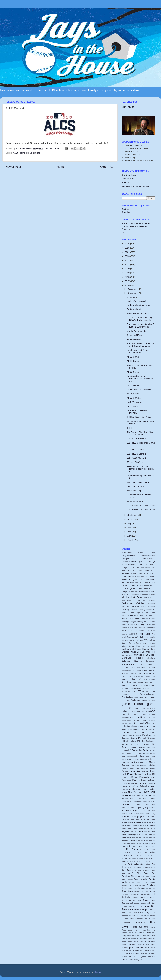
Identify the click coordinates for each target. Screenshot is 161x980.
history (135, 723)
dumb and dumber (147, 682)
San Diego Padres (141, 873)
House (124, 729)
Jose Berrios (147, 741)
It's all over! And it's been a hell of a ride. (140, 351)
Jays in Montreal (138, 738)
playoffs (37, 153)
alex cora (147, 585)
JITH (124, 741)
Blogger (97, 972)
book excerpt (139, 631)
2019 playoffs (128, 576)
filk (143, 691)
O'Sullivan (152, 799)
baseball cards (139, 607)
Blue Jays (140, 624)
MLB (134, 780)
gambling (152, 700)
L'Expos (125, 750)
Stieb (153, 900)
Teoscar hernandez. (129, 913)
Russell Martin (150, 867)
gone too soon (129, 714)
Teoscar (152, 910)
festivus (134, 691)
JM (123, 232)
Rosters (125, 209)
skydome (141, 888)
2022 (128, 260)
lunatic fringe (138, 759)
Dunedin (125, 685)
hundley (152, 732)
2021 (128, 265)
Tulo (123, 939)
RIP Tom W (128, 107)
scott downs (151, 876)
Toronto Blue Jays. (139, 927)
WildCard (125, 951)
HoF (145, 723)
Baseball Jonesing (138, 610)
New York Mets (136, 792)
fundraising (136, 700)
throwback (139, 919)
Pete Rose (140, 819)
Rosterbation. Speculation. (140, 864)
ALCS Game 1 (134, 406)
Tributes (139, 936)
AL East (145, 582)
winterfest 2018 (150, 951)
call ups (152, 640)
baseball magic (134, 613)
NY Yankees (136, 799)
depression (139, 673)
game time (151, 708)
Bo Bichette (127, 631)
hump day (139, 732)
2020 (128, 269)
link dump (140, 756)
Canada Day (134, 643)
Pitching (135, 825)
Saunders (141, 876)
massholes (135, 765)
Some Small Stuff (135, 502)
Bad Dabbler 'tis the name (134, 600)
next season (137, 796)
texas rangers (145, 913)
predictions (126, 837)
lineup (133, 756)
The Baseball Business (138, 313)
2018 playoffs (150, 573)
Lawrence (141, 753)
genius (138, 711)
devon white (133, 676)
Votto (148, 945)
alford (153, 585)
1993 (132, 568)
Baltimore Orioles (133, 603)
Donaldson (126, 682)
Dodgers (125, 679)
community (128, 664)
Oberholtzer (138, 802)
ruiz (131, 867)
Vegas (129, 942)
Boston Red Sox (139, 634)
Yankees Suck (128, 960)
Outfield (124, 814)
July (130, 523)
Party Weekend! (134, 402)
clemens (129, 655)
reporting (152, 852)
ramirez (139, 843)
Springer (133, 894)
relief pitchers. (136, 852)
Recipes (125, 183)
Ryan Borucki (128, 870)
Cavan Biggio (135, 646)
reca (123, 849)
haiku (134, 720)
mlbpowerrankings (129, 783)
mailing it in (132, 762)
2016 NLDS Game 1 (137, 454)
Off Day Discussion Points (139, 417)
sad (139, 870)
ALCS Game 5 (134, 357)
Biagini (133, 622)
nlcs (150, 796)
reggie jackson (150, 849)
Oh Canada (131, 808)
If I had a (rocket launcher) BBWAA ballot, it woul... (139, 319)
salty (154, 870)
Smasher (126, 229)
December (133, 289)
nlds (154, 796)
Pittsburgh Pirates (148, 825)
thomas (153, 916)
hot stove (151, 726)
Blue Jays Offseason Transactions (143, 628)
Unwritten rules (146, 939)
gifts (143, 711)
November (133, 293)
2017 (128, 281)
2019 (128, 273)
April (130, 536)
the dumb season (143, 916)
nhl (143, 796)
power (153, 831)
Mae (145, 759)
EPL (134, 685)
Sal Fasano (146, 870)
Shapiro (150, 885)
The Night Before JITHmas (134, 226)
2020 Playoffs (140, 576)
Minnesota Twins (147, 777)
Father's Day (147, 688)
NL (146, 796)
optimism (143, 811)
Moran (137, 786)
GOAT (153, 711)
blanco (153, 622)
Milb (154, 774)
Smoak (137, 891)
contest (141, 664)
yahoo (143, 957)
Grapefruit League (129, 717)
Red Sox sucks (134, 849)
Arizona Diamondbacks (131, 594)
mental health (149, 771)
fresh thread (150, 697)
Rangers (125, 846)
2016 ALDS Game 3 (136, 439)
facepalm (152, 685)
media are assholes (139, 768)
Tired (129, 428)
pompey (147, 831)
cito (123, 655)
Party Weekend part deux (139, 389)
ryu (136, 870)
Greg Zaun (151, 717)
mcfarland (152, 765)
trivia (145, 936)
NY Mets (125, 799)
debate (145, 670)
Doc (154, 676)
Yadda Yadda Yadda (136, 331)
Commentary (151, 661)
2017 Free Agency (143, 568)
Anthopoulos (144, 591)
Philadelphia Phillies (131, 822)
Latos (135, 753)
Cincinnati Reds (149, 652)
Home (61, 167)
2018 (128, 277)
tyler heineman (132, 939)
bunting (153, 637)
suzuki (144, 903)
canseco (152, 643)
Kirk (149, 747)
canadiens (144, 643)
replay (145, 852)
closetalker (151, 658)
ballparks (152, 600)
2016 (128, 285)
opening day (143, 808)
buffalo (137, 637)
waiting (153, 945)
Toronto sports (128, 933)
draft (135, 682)
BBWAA (145, 619)
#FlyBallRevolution (148, 556)
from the (125, 700)
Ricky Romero (127, 855)
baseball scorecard (148, 616)
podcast (133, 831)
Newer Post (13, 167)
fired (147, 691)
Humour (125, 732)
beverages (125, 622)
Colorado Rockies (132, 661)
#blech (141, 553)
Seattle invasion (141, 879)
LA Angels (133, 750)
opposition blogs (130, 810)
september (136, 882)
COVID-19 (126, 667)
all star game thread (132, 588)
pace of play (134, 814)
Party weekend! (134, 309)
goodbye (143, 714)
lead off (149, 753)
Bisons (147, 622)
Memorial (125, 771)
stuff (131, 903)
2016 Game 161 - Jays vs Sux (141, 510)
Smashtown (127, 891)
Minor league (127, 780)
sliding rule (151, 888)
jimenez (153, 738)
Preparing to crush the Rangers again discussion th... (140, 469)
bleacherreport (127, 625)
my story (125, 789)
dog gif (136, 679)
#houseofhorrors (149, 559)
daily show (136, 670)
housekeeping (133, 729)
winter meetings (136, 951)
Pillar (144, 822)
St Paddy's (142, 894)
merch (124, 774)
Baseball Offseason (130, 616)
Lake (154, 750)
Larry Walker (127, 753)
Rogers (141, 861)
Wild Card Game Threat (138, 482)
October (131, 297)
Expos (145, 685)
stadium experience (140, 897)
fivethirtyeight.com (148, 694)
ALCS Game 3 (134, 372)
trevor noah (131, 936)
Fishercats (125, 694)
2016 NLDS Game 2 (137, 450)
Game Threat (139, 708)
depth (146, 673)
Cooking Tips (128, 179)
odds (145, 802)
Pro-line (142, 837)
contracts (152, 664)
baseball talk (128, 619)
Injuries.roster (127, 735)
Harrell (149, 720)
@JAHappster (127, 553)
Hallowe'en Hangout (136, 301)
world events (145, 954)
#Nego (152, 561)
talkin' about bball (135, 906)
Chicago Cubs (149, 649)
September (133, 515)
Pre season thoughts (146, 834)
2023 (128, 256)
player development (129, 828)
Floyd (136, 697)
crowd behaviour (138, 667)
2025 (128, 248)
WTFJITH (134, 957)
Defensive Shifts (128, 673)
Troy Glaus (151, 936)
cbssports (152, 646)
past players (138, 816)
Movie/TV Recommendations (135, 186)
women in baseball (130, 954)
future (145, 700)
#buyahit (152, 553)
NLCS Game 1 (134, 394)
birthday (140, 622)
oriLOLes (152, 811)
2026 (128, 244)
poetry (140, 831)
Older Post (107, 167)
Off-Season (127, 804)
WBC (147, 948)
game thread (26, 153)
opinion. (152, 808)
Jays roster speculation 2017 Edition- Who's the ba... (140, 325)
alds (134, 585)
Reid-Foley (126, 852)
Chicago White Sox (131, 652)
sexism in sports (128, 885)
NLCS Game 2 (134, 385)
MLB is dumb (142, 780)
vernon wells (138, 942)
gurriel (129, 720)
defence (152, 670)
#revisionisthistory (128, 565)
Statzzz (146, 900)
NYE (145, 799)
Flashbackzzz (127, 697)
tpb (136, 933)
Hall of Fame (141, 720)
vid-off (147, 942)
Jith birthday (131, 741)
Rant (131, 846)
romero (124, 864)
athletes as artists (149, 594)
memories (135, 771)
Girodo (147, 711)
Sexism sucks (141, 885)
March (131, 540)
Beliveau (152, 619)
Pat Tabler (151, 817)
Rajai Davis (131, 843)
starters (153, 897)
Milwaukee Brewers (130, 777)
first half (152, 691)
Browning (131, 637)
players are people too (147, 828)
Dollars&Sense (150, 679)
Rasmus (148, 846)
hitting (140, 723)
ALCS (16, 153)
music (153, 786)
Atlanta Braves (136, 597)
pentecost (131, 819)
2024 (128, 252)
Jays (128, 738)
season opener (127, 879)
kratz (154, 747)
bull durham (145, 637)
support (137, 903)
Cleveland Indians (132, 658)
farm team (137, 688)
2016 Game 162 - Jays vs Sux (141, 506)
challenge (126, 649)
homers (136, 726)
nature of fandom (148, 789)
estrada (139, 685)
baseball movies (149, 613)
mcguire (125, 768)
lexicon (128, 756)
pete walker (151, 819)
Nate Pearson (134, 789)
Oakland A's (127, 801)
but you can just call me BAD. (135, 640)
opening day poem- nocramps (136, 223)
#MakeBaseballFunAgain (132, 562)
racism (141, 840)
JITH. (139, 741)
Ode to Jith (151, 802)
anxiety (152, 591)
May (130, 532)
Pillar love (151, 822)
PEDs (124, 819)
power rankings (129, 834)
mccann (143, 765)
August (131, 519)
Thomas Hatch (128, 919)
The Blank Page (134, 491)
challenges (137, 649)
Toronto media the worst (145, 930)
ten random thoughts (138, 910)
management (143, 762)
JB (148, 738)
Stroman (125, 903)
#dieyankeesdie (128, 556)
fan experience (127, 688)
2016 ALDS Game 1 (136, 462)
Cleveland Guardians (145, 655)
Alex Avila (140, 585)
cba (145, 646)
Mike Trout (147, 774)
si (155, 885)
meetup (153, 768)
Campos (125, 643)
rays (154, 846)
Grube (124, 720)
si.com (124, 888)
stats (139, 900)
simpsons (132, 888)
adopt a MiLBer (136, 582)
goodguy (152, 714)
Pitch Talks (126, 825)
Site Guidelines (129, 175)
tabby (149, 903)
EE (130, 685)
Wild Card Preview (136, 487)
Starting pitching (128, 900)
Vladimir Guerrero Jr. (136, 945)
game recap (132, 704)
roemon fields (133, 861)
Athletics (125, 597)
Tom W (147, 919)
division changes (145, 676)
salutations (126, 873)
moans (143, 783)
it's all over (147, 735)
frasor (142, 697)
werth (153, 948)
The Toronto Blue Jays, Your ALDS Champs (140, 433)
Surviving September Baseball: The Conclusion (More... (140, 379)
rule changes (138, 867)
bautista (138, 619)
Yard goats (138, 960)
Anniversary (134, 591)
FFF (140, 691)
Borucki (124, 634)
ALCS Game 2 (134, 398)
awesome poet (150, 597)
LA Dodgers (145, 750)
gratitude (141, 717)
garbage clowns (128, 711)
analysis (125, 591)
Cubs (148, 667)
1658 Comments (54, 148)
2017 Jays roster (141, 570)
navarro (124, 792)
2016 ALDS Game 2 (136, 458)
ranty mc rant (139, 846)
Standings (126, 212)
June (130, 527)
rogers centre (150, 861)
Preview (135, 837)
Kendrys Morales (138, 747)
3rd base (149, 576)
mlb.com (152, 780)
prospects (133, 840)
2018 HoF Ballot (137, 573)
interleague (137, 735)
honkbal (143, 726)
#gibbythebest (128, 559)
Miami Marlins (134, 774)
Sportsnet (145, 891)
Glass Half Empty (135, 335)
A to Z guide (144, 579)
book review (150, 631)
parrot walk (145, 814)
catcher (124, 646)
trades (142, 933)
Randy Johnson (149, 843)
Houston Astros (148, 729)
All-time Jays (149, 588)
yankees (152, 957)
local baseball (150, 756)
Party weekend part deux (139, 305)
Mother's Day (144, 786)
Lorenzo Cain (127, 759)
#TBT (140, 565)
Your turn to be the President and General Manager (140, 345)
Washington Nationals (132, 948)
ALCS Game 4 (134, 361)
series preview (149, 882)
